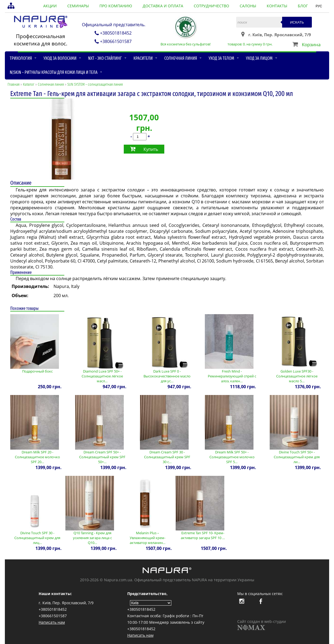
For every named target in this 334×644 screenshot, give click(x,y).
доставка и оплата (163, 6)
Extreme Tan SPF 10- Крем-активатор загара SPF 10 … (203, 535)
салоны (248, 6)
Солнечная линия (181, 58)
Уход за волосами (60, 58)
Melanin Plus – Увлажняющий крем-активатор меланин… (148, 538)
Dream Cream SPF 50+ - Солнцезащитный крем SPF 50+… (102, 457)
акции (50, 6)
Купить (151, 149)
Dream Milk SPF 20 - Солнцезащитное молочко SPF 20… (37, 457)
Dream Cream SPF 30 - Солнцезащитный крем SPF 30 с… (167, 457)
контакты (277, 6)
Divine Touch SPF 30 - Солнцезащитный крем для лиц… (37, 538)
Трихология (21, 58)
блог (303, 6)
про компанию (116, 6)
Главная (14, 84)
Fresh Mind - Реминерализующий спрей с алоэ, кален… (232, 376)
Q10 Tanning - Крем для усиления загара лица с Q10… (92, 538)
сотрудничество (211, 6)
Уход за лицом (259, 58)
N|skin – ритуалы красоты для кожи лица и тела (54, 72)
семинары (78, 6)
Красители (143, 58)
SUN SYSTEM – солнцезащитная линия (95, 84)
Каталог (29, 84)
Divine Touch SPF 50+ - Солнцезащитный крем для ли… (297, 457)
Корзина (311, 44)
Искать (297, 22)
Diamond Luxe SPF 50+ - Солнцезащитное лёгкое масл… (102, 376)
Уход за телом (221, 58)
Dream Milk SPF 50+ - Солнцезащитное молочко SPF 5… (232, 457)
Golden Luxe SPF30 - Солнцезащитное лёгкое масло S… (297, 376)
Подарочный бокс (37, 371)
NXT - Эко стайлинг (105, 58)
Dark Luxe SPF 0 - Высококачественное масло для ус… (167, 376)
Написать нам (52, 622)
